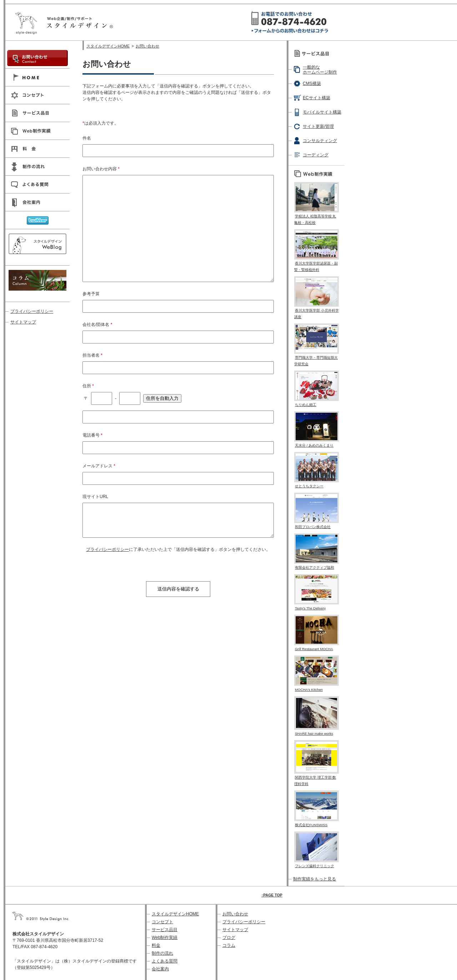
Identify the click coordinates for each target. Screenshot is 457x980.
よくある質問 (165, 961)
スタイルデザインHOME (108, 46)
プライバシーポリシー (107, 549)
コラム (229, 945)
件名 (87, 138)
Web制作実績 (165, 938)
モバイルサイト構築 (322, 112)
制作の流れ (162, 953)
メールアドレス (99, 466)
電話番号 (92, 435)
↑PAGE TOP (272, 895)
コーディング (316, 155)
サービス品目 (165, 930)
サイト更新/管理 (318, 126)
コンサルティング (320, 141)
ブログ (229, 938)
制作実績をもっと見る (315, 879)
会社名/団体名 (97, 325)
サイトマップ (23, 322)
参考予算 (91, 294)
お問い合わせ (147, 46)
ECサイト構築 (317, 98)
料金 (156, 945)
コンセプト (162, 922)
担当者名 (92, 355)
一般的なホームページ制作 (320, 70)
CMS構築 (312, 84)
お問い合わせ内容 (101, 169)
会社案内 (160, 969)
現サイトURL (95, 497)
